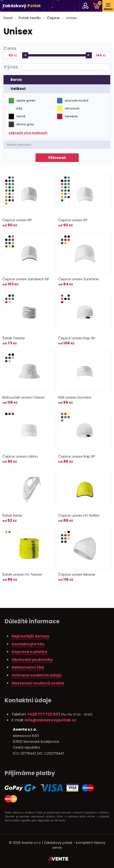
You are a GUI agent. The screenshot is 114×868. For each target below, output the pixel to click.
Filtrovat (57, 158)
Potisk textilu (30, 18)
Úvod (8, 18)
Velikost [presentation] (18, 89)
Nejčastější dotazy (30, 636)
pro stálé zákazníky (85, 6)
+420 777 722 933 (44, 714)
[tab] (57, 80)
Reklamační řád (28, 667)
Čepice (53, 18)
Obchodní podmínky (32, 660)
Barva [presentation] (16, 80)
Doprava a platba (29, 652)
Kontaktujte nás (28, 644)
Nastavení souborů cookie (38, 683)
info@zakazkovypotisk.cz (50, 720)
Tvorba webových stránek (58, 860)
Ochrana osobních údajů (37, 675)
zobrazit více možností (28, 133)
